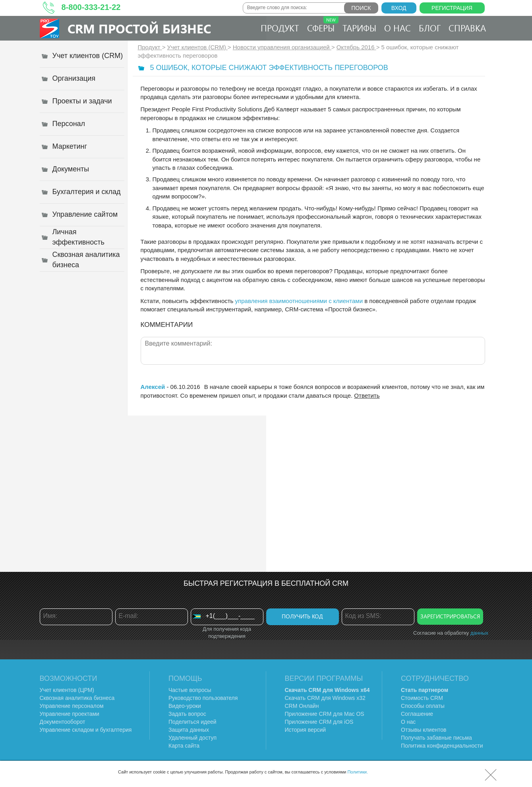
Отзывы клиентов (424, 730)
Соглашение (417, 714)
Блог (430, 28)
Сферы (323, 25)
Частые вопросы (190, 690)
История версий (306, 730)
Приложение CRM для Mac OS (325, 714)
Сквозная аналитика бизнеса (77, 698)
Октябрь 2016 (356, 47)
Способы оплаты (423, 706)
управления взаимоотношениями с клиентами (299, 301)
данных (479, 633)
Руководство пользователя (203, 698)
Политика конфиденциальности (442, 746)
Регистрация (452, 8)
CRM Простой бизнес (139, 28)
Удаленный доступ (192, 738)
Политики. (358, 772)
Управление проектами (70, 714)
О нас (398, 28)
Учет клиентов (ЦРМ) (67, 690)
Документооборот (63, 722)
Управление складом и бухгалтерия (86, 730)
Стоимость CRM (422, 698)
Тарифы (359, 28)
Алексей (153, 387)
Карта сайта (184, 746)
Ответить (367, 395)
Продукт (280, 28)
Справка (467, 28)
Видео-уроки (185, 706)
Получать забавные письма (436, 738)
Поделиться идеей (192, 722)
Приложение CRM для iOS (319, 722)
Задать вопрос (187, 714)
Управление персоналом (72, 706)
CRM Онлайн (302, 706)
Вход (399, 8)
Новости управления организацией (282, 47)
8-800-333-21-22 (91, 7)
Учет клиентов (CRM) (197, 47)
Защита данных (189, 730)
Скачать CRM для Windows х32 (325, 698)
